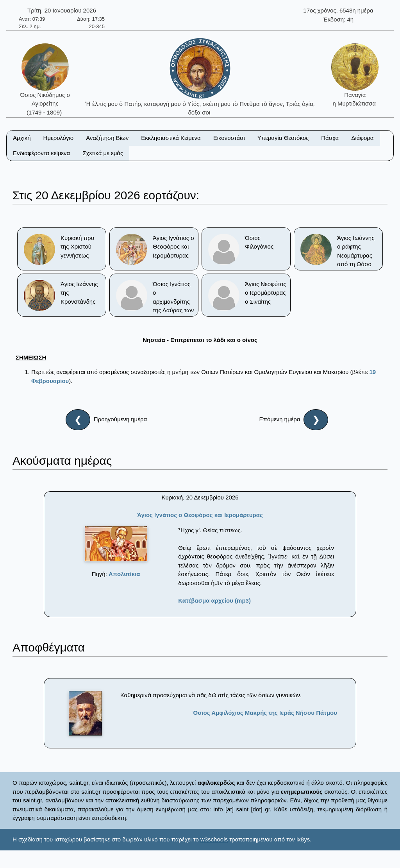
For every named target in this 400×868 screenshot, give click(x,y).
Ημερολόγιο (59, 138)
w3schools (214, 839)
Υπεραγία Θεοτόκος (283, 138)
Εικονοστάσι (229, 138)
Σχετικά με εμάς (103, 153)
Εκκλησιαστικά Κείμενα (171, 138)
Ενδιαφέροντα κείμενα (41, 153)
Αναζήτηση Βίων (107, 138)
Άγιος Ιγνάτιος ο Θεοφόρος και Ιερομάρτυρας (200, 515)
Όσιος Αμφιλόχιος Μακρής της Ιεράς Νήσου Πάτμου (265, 713)
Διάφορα (362, 138)
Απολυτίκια (124, 574)
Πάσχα (330, 138)
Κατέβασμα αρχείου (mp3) (214, 600)
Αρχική (22, 138)
